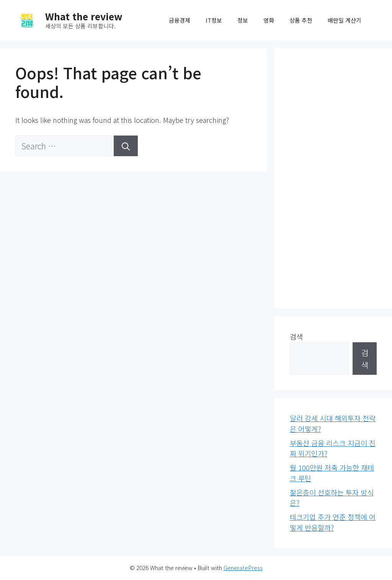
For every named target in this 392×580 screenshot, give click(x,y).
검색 (296, 337)
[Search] (126, 146)
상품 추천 (301, 20)
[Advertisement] (333, 178)
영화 (269, 20)
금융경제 (180, 20)
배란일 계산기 (345, 20)
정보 (243, 20)
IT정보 (214, 20)
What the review (84, 16)
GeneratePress (243, 568)
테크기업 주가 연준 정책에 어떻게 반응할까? (333, 522)
